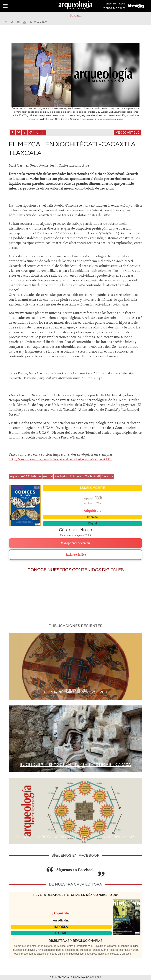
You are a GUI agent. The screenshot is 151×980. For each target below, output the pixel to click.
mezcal (48, 476)
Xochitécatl (92, 476)
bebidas (36, 476)
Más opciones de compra (76, 543)
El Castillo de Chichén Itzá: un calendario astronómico (75, 837)
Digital (93, 523)
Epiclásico (77, 476)
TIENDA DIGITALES (115, 9)
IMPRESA (61, 927)
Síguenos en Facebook (76, 870)
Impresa (92, 517)
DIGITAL (61, 933)
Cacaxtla (107, 476)
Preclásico (61, 476)
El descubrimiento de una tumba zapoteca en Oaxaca (75, 765)
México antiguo (128, 133)
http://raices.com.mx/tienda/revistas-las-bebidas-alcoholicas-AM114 (61, 459)
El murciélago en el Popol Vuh (76, 692)
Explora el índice (76, 555)
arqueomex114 (19, 476)
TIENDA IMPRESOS (115, 4)
